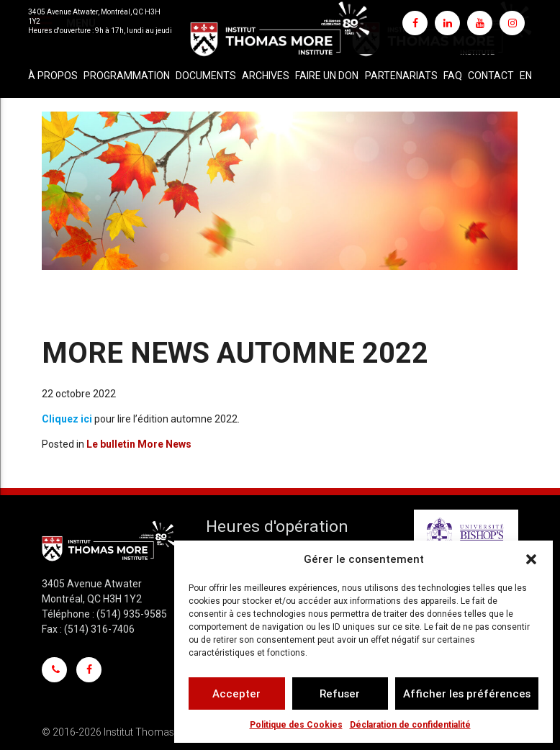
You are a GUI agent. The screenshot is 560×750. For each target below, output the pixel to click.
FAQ (453, 76)
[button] (531, 559)
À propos (53, 76)
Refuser (340, 693)
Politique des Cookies (296, 725)
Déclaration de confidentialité (410, 725)
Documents (206, 76)
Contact (491, 76)
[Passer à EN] (526, 76)
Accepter (236, 693)
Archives (266, 76)
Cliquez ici (67, 419)
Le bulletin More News (139, 444)
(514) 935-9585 (132, 614)
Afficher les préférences (467, 693)
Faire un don (327, 76)
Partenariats (401, 76)
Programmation (127, 76)
